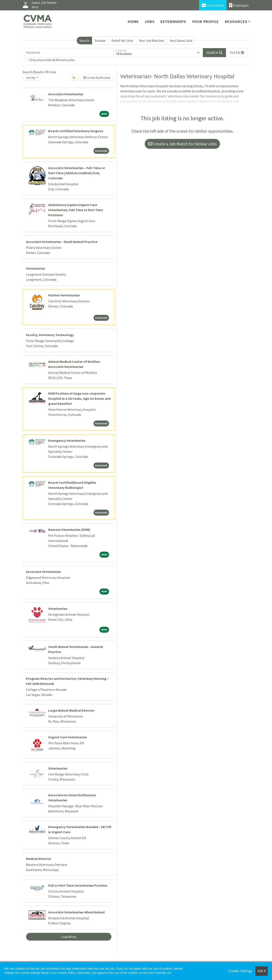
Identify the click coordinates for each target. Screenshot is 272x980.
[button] (237, 53)
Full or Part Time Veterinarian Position (78, 885)
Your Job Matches (152, 41)
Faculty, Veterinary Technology (50, 335)
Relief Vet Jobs (122, 41)
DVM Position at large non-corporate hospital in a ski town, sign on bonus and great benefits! (79, 398)
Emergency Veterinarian (67, 440)
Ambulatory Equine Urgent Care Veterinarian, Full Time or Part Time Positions (76, 210)
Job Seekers (213, 5)
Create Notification (97, 78)
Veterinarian (35, 268)
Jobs (149, 22)
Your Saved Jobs (181, 41)
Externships (173, 22)
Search (84, 41)
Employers (239, 5)
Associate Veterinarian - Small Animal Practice (62, 242)
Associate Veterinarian (66, 94)
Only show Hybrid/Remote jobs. (52, 60)
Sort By (31, 78)
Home (133, 22)
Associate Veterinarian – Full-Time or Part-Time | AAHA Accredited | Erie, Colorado (77, 173)
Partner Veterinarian (64, 295)
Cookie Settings (240, 971)
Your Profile (206, 22)
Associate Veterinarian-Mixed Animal (76, 912)
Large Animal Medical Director (71, 710)
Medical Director (39, 859)
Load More (69, 937)
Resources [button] (236, 22)
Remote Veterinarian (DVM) (69, 530)
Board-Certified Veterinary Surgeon (76, 131)
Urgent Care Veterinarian (68, 737)
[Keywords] (69, 53)
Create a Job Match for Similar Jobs (182, 144)
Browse (100, 41)
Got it (262, 971)
